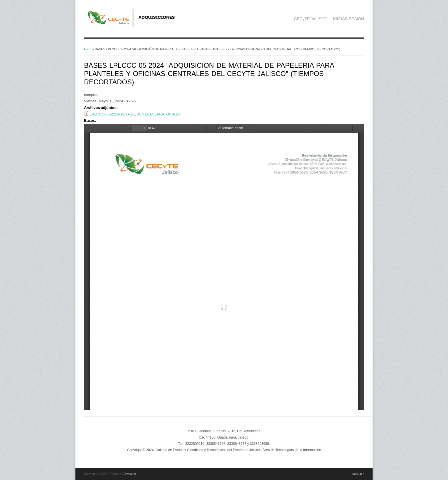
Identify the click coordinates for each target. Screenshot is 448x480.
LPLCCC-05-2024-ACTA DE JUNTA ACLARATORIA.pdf (136, 114)
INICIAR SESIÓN (349, 19)
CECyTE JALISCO (311, 19)
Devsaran (130, 474)
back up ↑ (358, 474)
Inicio (88, 49)
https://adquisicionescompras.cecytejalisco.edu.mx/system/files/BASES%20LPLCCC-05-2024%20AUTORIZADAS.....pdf (224, 267)
